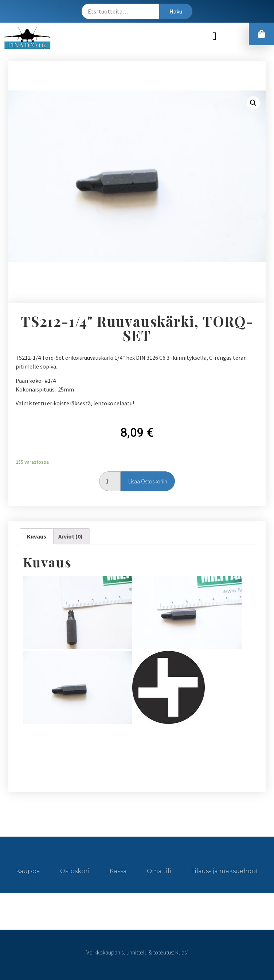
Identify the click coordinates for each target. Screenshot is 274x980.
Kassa (118, 871)
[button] (215, 36)
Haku (176, 11)
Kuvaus (37, 536)
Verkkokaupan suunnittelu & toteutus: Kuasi (137, 952)
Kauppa (28, 871)
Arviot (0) (71, 536)
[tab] (37, 536)
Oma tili (159, 871)
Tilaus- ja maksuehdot (225, 871)
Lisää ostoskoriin (148, 481)
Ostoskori (75, 871)
